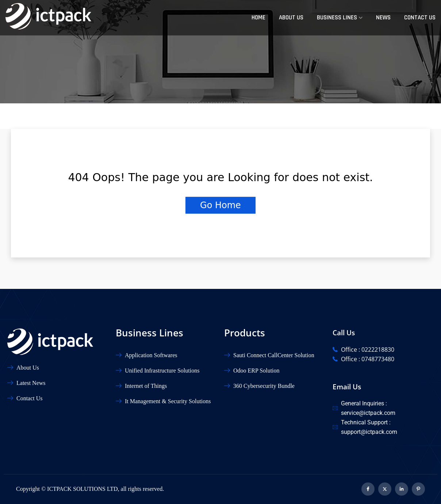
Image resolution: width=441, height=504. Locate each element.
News (383, 18)
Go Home (220, 205)
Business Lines (337, 18)
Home (258, 18)
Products (245, 333)
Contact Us (420, 18)
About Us (291, 18)
